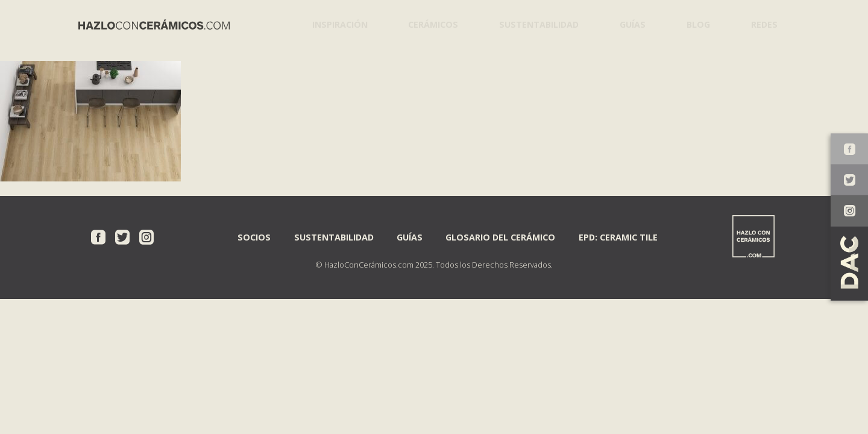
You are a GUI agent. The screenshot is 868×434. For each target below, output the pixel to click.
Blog (694, 24)
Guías (627, 24)
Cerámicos (429, 24)
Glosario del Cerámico (500, 237)
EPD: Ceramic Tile (618, 237)
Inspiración (337, 24)
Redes (761, 24)
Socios (254, 237)
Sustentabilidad (533, 24)
